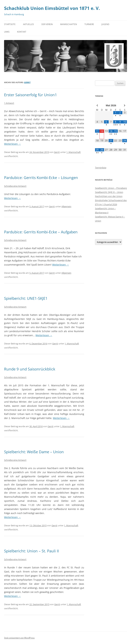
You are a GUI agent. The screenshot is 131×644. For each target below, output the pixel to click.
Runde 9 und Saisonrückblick (30, 369)
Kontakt (22, 32)
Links (7, 32)
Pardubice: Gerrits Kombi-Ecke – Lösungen (41, 177)
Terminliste (101, 168)
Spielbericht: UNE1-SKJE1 (26, 298)
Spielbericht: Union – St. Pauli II (31, 551)
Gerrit (27, 82)
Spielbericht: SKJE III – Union (109, 192)
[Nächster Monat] (125, 105)
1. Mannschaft (74, 152)
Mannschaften (69, 24)
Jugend (105, 24)
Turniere (89, 24)
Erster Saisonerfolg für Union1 (31, 95)
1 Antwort (9, 103)
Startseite (10, 24)
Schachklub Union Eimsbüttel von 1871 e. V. (52, 8)
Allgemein (66, 206)
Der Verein (47, 24)
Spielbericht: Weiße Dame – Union (34, 452)
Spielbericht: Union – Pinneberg (111, 188)
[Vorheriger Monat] (97, 105)
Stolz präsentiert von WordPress (19, 638)
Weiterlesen (12, 144)
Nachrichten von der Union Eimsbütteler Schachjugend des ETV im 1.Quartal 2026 (111, 200)
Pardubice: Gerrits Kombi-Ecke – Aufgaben (41, 232)
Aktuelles (28, 24)
